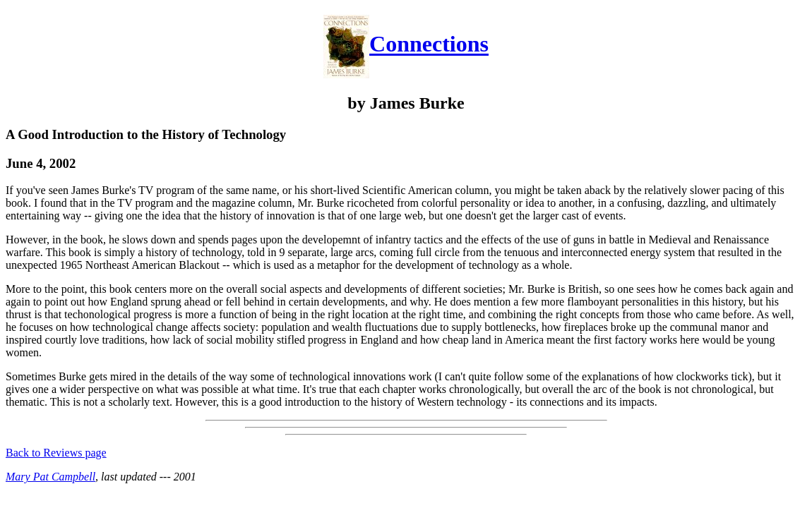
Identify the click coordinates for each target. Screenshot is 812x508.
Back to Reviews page (56, 453)
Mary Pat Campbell (50, 477)
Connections (429, 44)
